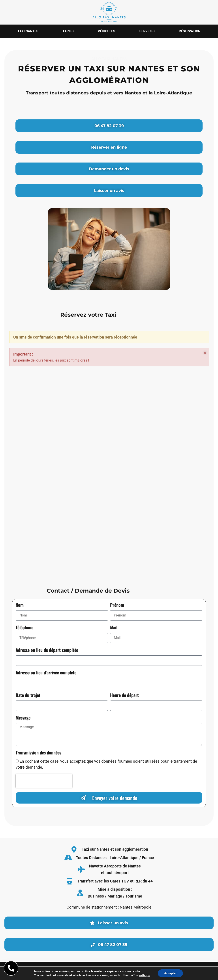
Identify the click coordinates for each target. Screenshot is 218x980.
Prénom (117, 606)
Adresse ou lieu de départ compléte (47, 651)
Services (147, 31)
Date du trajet (28, 696)
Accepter (170, 973)
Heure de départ (124, 696)
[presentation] (44, 781)
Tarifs (68, 31)
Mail (114, 628)
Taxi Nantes (28, 31)
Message (23, 718)
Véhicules (106, 31)
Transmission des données (39, 753)
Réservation (190, 31)
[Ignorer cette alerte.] (205, 353)
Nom (20, 606)
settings (144, 975)
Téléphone (24, 628)
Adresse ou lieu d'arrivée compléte (46, 673)
